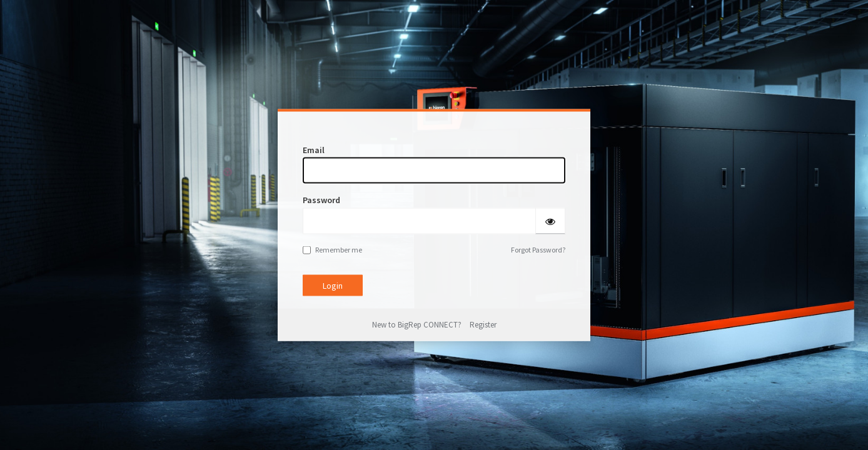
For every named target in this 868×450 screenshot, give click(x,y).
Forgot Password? (538, 249)
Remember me (332, 249)
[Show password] (550, 221)
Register (483, 325)
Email (314, 150)
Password (321, 200)
